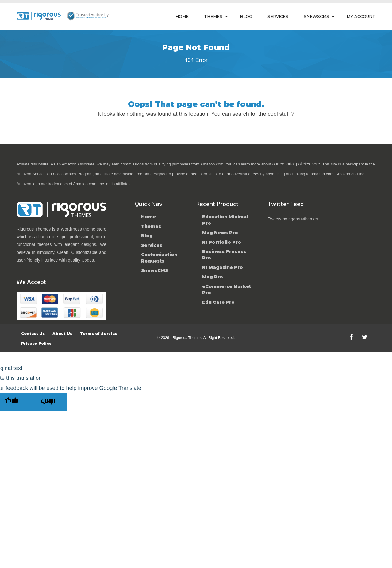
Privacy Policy (36, 343)
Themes (213, 16)
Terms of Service (99, 334)
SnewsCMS (316, 16)
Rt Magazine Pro (223, 267)
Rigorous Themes (187, 338)
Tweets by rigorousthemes (293, 219)
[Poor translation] (48, 402)
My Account (361, 16)
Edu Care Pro (218, 302)
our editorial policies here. (297, 164)
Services (278, 16)
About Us (62, 334)
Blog (246, 16)
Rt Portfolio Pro (222, 242)
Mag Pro (213, 277)
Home (182, 16)
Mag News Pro (220, 233)
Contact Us (33, 334)
